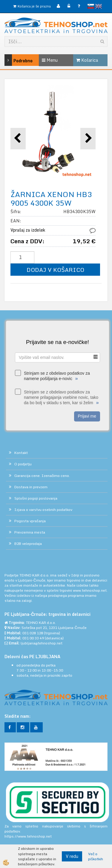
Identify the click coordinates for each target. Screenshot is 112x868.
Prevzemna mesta (30, 532)
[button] (88, 138)
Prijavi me (87, 416)
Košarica (87, 60)
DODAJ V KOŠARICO (55, 270)
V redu (72, 856)
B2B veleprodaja (28, 544)
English (99, 6)
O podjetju (23, 464)
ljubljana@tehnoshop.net (42, 643)
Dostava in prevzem (31, 487)
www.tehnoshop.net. (90, 590)
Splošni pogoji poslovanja (36, 498)
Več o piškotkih (96, 856)
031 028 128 (33, 633)
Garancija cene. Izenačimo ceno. (42, 476)
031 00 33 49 (33, 638)
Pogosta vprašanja (30, 521)
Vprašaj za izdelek (28, 230)
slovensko (91, 6)
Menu (50, 60)
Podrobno (11, 60)
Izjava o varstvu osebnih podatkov (43, 510)
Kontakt (21, 453)
